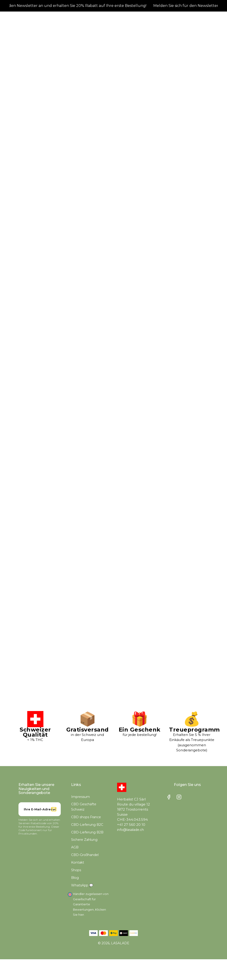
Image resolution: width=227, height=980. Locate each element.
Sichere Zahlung (84, 840)
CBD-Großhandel (85, 855)
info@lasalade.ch (130, 830)
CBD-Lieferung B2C (87, 825)
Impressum (80, 797)
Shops (76, 870)
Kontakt (78, 862)
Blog (75, 878)
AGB (75, 847)
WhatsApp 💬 (82, 885)
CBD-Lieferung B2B (87, 832)
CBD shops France (86, 817)
